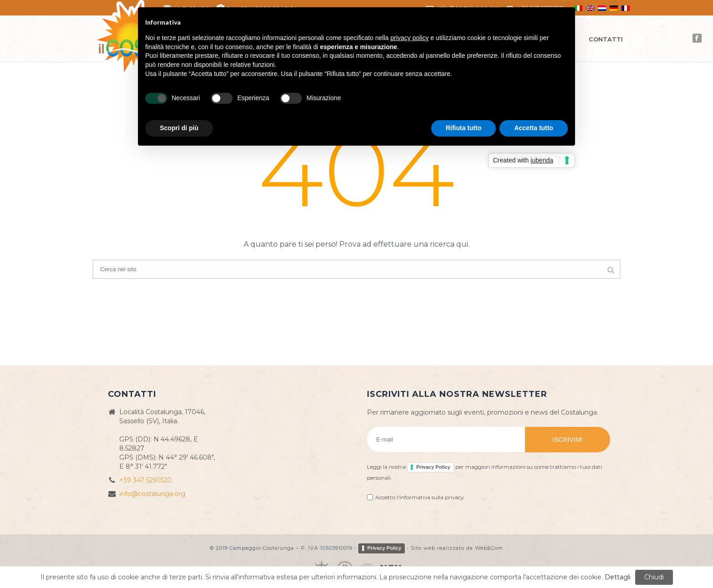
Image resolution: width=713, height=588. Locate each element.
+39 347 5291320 (145, 480)
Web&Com (489, 548)
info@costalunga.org (152, 494)
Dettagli (618, 577)
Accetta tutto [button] (534, 128)
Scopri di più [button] (179, 128)
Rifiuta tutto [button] (464, 128)
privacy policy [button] (410, 38)
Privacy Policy (433, 467)
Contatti (606, 39)
